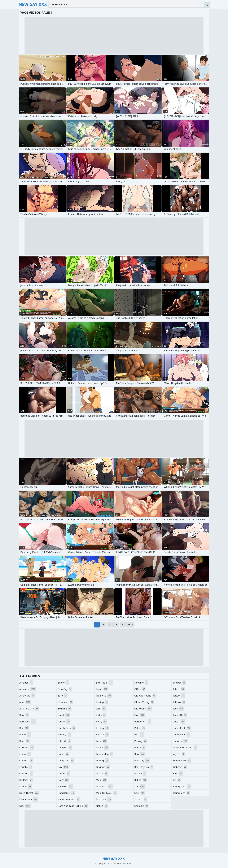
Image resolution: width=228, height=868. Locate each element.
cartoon (27, 748)
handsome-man (69, 799)
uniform (180, 741)
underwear (181, 735)
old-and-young (145, 696)
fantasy (64, 735)
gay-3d (64, 773)
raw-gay (142, 760)
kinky (101, 722)
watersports (182, 760)
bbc (24, 728)
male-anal (104, 786)
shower (179, 683)
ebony (63, 683)
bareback (28, 722)
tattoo (179, 696)
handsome (67, 793)
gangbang (66, 760)
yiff (177, 780)
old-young (143, 709)
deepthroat (28, 799)
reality (140, 773)
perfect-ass (143, 722)
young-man (182, 786)
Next (130, 624)
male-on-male (107, 793)
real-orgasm (144, 767)
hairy (63, 780)
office (140, 689)
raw (139, 754)
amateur (27, 689)
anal (25, 702)
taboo (179, 689)
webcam (180, 767)
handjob (65, 786)
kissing (103, 728)
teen (178, 709)
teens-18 (180, 715)
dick (25, 806)
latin (102, 741)
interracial (104, 683)
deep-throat (29, 793)
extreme (65, 709)
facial (64, 715)
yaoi (178, 773)
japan (102, 689)
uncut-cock (182, 728)
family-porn (67, 728)
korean (102, 735)
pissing (141, 741)
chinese (26, 760)
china (25, 754)
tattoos (179, 702)
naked (102, 806)
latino (102, 748)
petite (140, 728)
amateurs (27, 696)
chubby (26, 767)
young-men (181, 793)
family (64, 722)
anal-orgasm (29, 709)
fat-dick (64, 741)
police (140, 748)
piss (139, 735)
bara (24, 715)
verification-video (185, 748)
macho (102, 773)
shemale (141, 806)
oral (140, 715)
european (65, 702)
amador (26, 683)
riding (141, 780)
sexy (140, 793)
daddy (26, 786)
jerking (102, 702)
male (101, 780)
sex (140, 786)
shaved (141, 799)
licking (103, 760)
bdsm (25, 735)
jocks (101, 715)
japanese (104, 696)
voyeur (179, 754)
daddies (26, 780)
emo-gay (65, 689)
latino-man (105, 754)
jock (101, 709)
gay (63, 767)
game (63, 754)
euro (63, 696)
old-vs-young (144, 702)
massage (104, 799)
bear (25, 741)
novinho (141, 683)
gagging (65, 748)
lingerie (103, 767)
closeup (26, 773)
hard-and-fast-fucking (73, 806)
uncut (179, 722)
